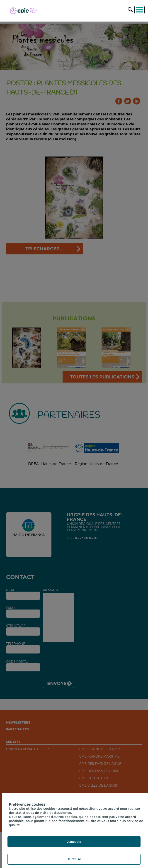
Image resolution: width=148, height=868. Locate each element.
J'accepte (74, 842)
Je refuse (74, 859)
